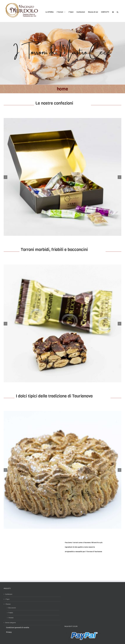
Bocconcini (12, 608)
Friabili (11, 613)
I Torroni (8, 604)
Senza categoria (10, 623)
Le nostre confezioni (63, 103)
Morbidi (11, 618)
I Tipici (7, 599)
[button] (117, 11)
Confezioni (9, 594)
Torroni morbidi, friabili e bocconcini (54, 249)
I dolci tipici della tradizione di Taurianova (54, 396)
